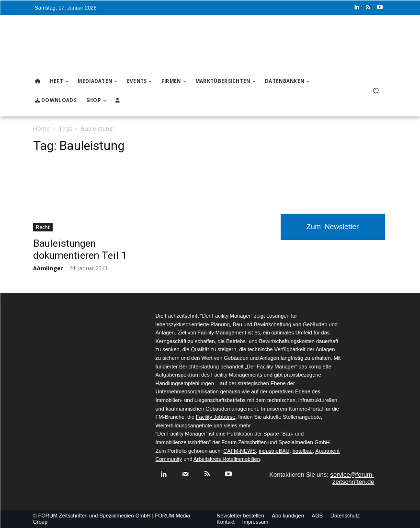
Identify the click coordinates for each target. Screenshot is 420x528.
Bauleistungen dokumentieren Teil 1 (80, 249)
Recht (43, 227)
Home (41, 129)
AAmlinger (48, 268)
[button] (376, 91)
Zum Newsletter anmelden (333, 231)
